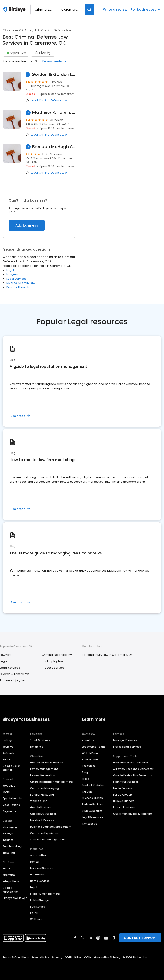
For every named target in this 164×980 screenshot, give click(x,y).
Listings (8, 740)
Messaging (10, 827)
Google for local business (47, 763)
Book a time (90, 760)
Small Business (40, 740)
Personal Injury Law (20, 287)
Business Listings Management (51, 827)
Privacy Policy (40, 957)
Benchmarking (12, 846)
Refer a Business (124, 807)
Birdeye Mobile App (15, 898)
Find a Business (123, 788)
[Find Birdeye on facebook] (75, 938)
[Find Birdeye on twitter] (83, 938)
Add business (27, 225)
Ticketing (9, 853)
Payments (9, 811)
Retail (34, 913)
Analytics (9, 875)
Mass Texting (11, 805)
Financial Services (42, 868)
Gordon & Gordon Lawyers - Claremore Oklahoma (53, 74)
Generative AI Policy (107, 957)
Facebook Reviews (42, 820)
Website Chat (39, 801)
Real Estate (38, 907)
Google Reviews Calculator (131, 763)
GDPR (68, 957)
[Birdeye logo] (15, 10)
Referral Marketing (42, 795)
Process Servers (53, 668)
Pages (7, 760)
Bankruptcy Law (53, 661)
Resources (89, 766)
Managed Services (125, 740)
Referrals (8, 753)
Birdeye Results (92, 811)
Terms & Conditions (16, 957)
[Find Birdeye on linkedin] (90, 938)
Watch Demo (91, 753)
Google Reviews (41, 807)
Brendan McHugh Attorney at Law (54, 147)
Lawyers (12, 274)
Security (57, 957)
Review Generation (43, 775)
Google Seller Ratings (11, 768)
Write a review (115, 10)
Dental (35, 862)
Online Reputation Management (52, 782)
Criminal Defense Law (53, 100)
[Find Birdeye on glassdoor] (114, 938)
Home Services (40, 881)
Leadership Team (93, 747)
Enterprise (37, 747)
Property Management (45, 894)
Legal (32, 30)
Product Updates (93, 785)
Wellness (36, 919)
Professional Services (127, 747)
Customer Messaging (44, 788)
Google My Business (43, 814)
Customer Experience (44, 833)
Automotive (38, 855)
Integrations (11, 881)
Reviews (8, 747)
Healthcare (37, 875)
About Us (88, 740)
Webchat (9, 786)
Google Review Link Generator (133, 775)
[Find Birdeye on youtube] (106, 938)
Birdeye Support (124, 801)
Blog (85, 772)
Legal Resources (93, 817)
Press (86, 779)
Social (6, 792)
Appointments (12, 798)
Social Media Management (48, 839)
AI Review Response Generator (133, 769)
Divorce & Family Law (21, 283)
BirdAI (6, 869)
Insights (8, 840)
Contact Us (90, 824)
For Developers (123, 795)
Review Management (44, 769)
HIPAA (78, 957)
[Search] (89, 10)
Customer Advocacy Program (133, 814)
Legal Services (16, 279)
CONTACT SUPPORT (140, 938)
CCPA (88, 957)
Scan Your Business (126, 782)
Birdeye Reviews (93, 804)
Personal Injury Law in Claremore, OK (107, 655)
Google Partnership (10, 890)
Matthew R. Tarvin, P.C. (54, 113)
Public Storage (40, 900)
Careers (87, 792)
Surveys (8, 833)
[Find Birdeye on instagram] (98, 938)
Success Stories (92, 798)
